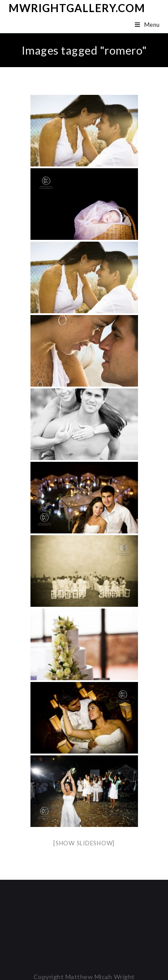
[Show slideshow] (84, 843)
